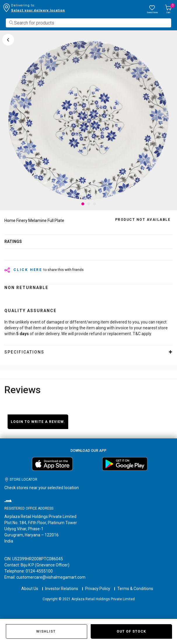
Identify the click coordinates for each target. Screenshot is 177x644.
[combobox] (88, 23)
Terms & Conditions (135, 589)
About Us (30, 589)
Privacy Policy (98, 589)
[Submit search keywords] (11, 23)
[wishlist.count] (152, 9)
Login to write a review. (38, 422)
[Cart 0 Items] (168, 9)
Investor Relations (62, 589)
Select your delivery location (38, 10)
